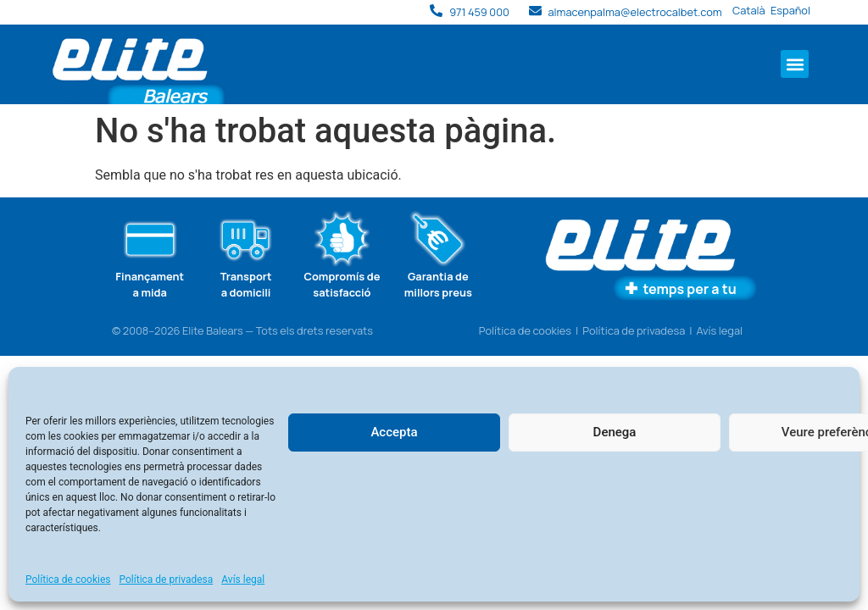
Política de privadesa (167, 579)
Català (749, 10)
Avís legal (243, 579)
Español (790, 10)
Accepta (394, 432)
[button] (795, 64)
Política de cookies (68, 579)
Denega (615, 432)
